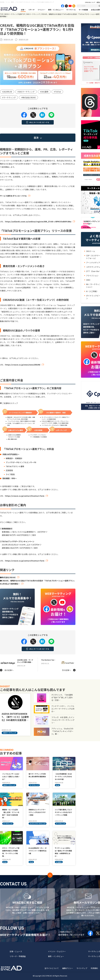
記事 (23, 10)
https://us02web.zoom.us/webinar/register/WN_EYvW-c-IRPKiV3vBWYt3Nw (38, 222)
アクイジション (92, 276)
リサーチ (31, 10)
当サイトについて (52, 968)
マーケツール (71, 10)
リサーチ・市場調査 (18, 956)
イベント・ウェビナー (57, 951)
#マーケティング (9, 97)
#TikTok (57, 92)
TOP (2, 14)
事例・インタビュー (55, 10)
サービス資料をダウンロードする (13, 196)
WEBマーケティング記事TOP (15, 14)
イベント (41, 10)
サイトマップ (82, 968)
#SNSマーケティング (26, 92)
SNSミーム (91, 251)
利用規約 (94, 968)
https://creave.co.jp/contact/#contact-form (25, 496)
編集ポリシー (68, 968)
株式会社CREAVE (9, 577)
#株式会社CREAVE (28, 97)
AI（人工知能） (92, 291)
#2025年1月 (7, 92)
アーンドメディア (93, 263)
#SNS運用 (44, 92)
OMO (88, 280)
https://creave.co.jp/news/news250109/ (23, 365)
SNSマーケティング (33, 14)
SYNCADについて (90, 2)
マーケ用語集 (83, 10)
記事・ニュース (16, 951)
